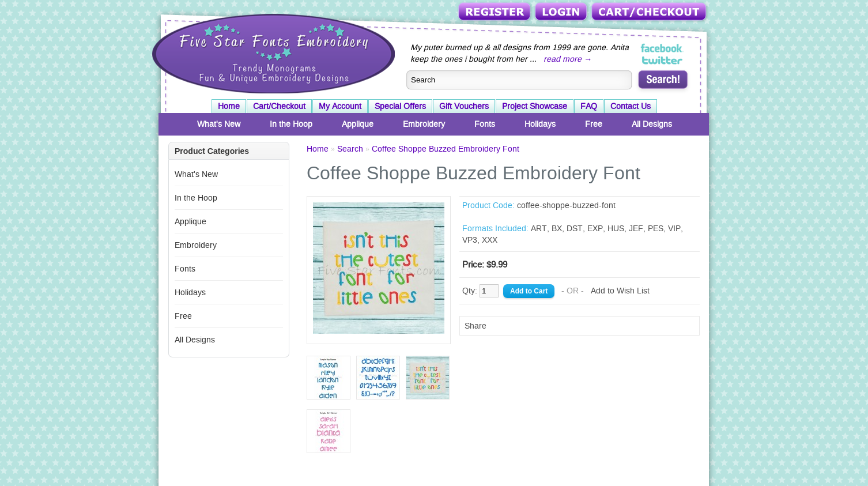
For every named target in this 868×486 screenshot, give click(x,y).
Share (475, 326)
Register (495, 12)
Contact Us (631, 106)
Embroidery (424, 124)
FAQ (589, 106)
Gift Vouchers (464, 106)
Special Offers (400, 106)
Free (594, 124)
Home (229, 106)
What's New (219, 124)
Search (350, 149)
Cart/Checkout (650, 12)
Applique (358, 124)
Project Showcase (535, 106)
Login (562, 12)
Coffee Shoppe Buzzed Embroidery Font (446, 149)
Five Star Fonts (272, 52)
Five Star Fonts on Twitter (663, 60)
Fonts (485, 124)
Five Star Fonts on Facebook (663, 48)
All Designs (652, 124)
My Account (340, 106)
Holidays (540, 124)
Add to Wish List (620, 291)
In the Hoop (291, 124)
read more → (568, 59)
